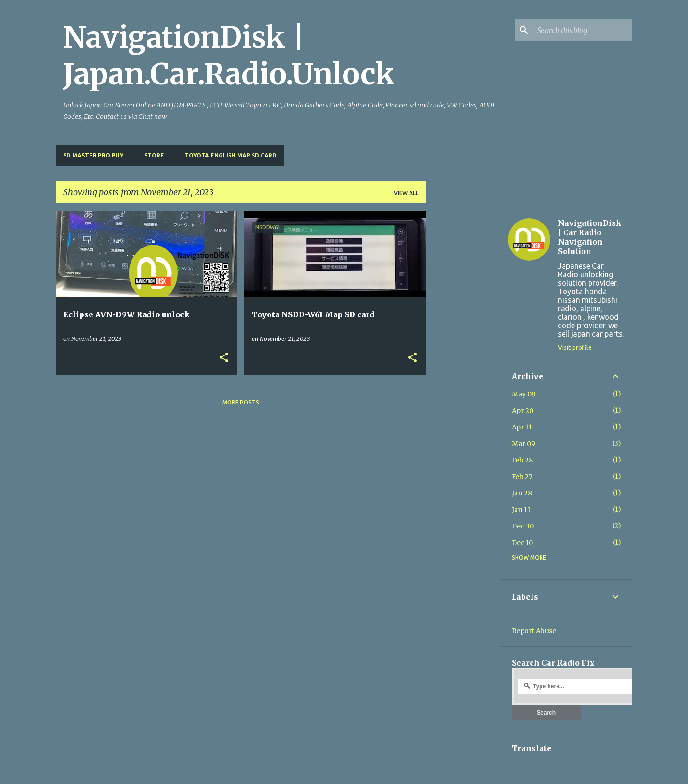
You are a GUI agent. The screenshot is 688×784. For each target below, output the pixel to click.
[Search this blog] (583, 30)
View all (406, 193)
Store (154, 155)
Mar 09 (524, 444)
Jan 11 (521, 510)
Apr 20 (523, 411)
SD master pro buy (93, 155)
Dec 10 (522, 543)
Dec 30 (523, 526)
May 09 (524, 394)
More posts (241, 402)
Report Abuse (534, 631)
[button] (224, 358)
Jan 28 (522, 493)
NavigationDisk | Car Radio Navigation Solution (590, 237)
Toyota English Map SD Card (231, 155)
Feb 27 (522, 477)
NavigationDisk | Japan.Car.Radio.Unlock (229, 56)
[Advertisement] (463, 352)
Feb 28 (522, 460)
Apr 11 (522, 427)
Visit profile (575, 347)
